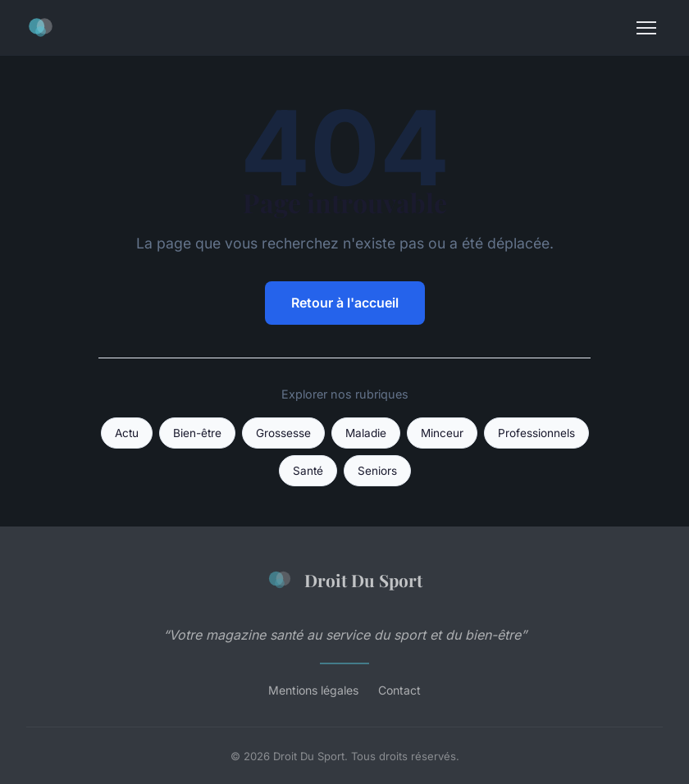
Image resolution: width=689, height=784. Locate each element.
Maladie (366, 433)
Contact (399, 690)
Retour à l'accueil (345, 303)
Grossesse (283, 433)
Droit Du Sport (344, 580)
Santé (308, 471)
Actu (127, 433)
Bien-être (197, 433)
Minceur (442, 433)
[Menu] (646, 28)
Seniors (377, 471)
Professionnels (536, 433)
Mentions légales (313, 690)
